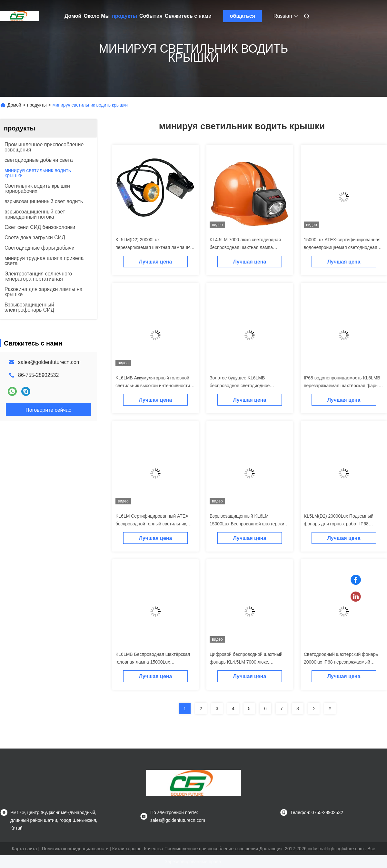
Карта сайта (25, 849)
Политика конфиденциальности (75, 849)
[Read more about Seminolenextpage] (314, 708)
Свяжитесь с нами (188, 16)
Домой (73, 16)
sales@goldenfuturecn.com (49, 362)
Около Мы (97, 16)
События (151, 16)
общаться (243, 16)
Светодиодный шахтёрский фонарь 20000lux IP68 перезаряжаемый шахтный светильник (341, 662)
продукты (124, 16)
